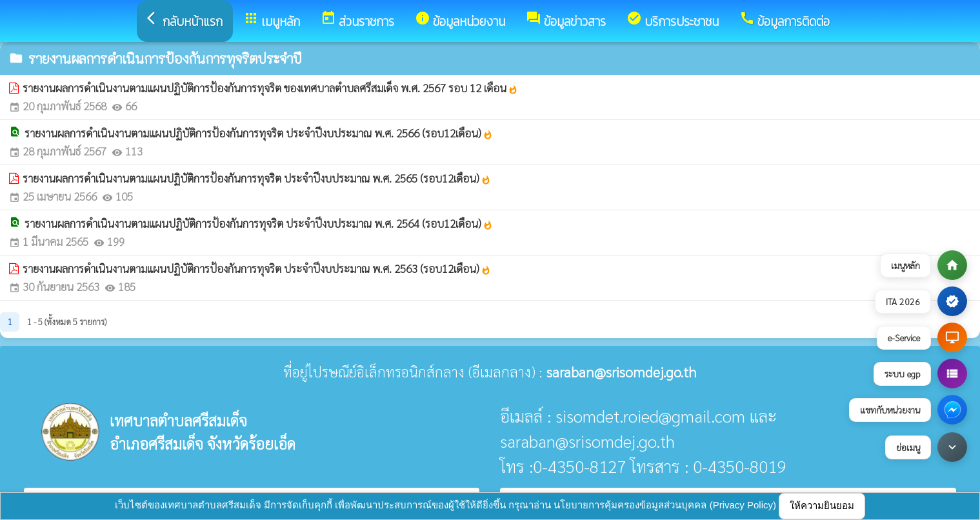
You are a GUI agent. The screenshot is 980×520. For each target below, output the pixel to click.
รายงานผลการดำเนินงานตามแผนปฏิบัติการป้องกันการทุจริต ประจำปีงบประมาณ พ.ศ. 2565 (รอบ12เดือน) (257, 178)
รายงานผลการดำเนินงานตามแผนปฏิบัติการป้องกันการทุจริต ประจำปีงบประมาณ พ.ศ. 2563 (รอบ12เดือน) (257, 268)
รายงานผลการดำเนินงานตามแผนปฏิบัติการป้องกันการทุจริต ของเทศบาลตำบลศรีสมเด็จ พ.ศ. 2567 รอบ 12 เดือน (270, 88)
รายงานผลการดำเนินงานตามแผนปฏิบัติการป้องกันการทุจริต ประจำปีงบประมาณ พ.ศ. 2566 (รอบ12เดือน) (259, 133)
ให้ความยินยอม (822, 505)
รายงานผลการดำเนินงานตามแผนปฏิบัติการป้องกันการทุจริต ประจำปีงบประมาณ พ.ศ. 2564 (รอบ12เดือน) (259, 223)
